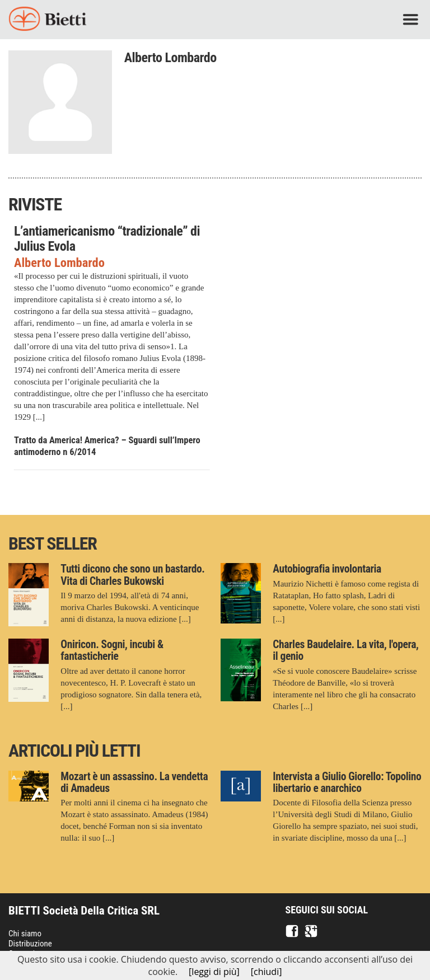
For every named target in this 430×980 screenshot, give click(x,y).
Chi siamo (25, 934)
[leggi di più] (214, 972)
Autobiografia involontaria (327, 569)
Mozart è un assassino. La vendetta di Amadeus (134, 782)
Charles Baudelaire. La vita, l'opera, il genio (345, 650)
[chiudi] (267, 972)
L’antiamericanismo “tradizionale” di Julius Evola (107, 238)
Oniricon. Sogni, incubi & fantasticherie (112, 650)
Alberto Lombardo (59, 262)
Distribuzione (30, 944)
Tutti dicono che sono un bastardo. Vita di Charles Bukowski (132, 575)
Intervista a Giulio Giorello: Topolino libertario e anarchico (347, 782)
